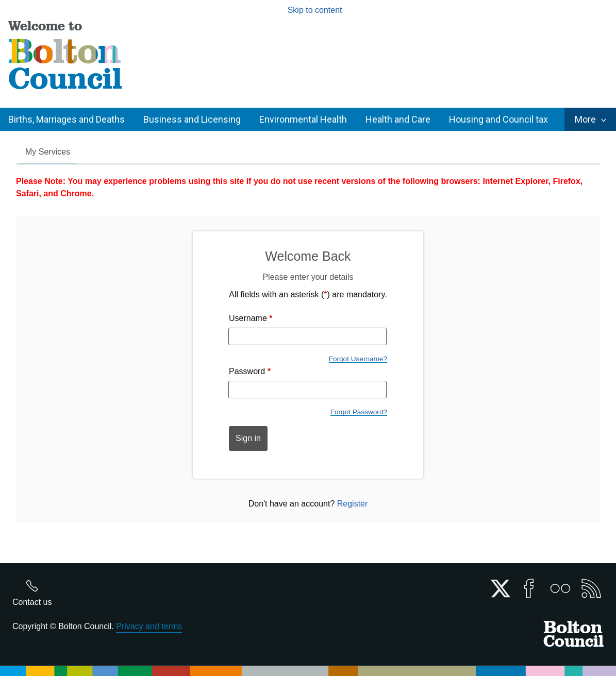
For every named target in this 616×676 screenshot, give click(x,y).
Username (251, 318)
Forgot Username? (358, 359)
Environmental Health (303, 119)
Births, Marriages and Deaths (66, 119)
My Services (48, 152)
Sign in (248, 438)
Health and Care (398, 119)
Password (250, 371)
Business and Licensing (192, 119)
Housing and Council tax (498, 119)
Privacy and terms (149, 626)
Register (353, 504)
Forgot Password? (359, 412)
